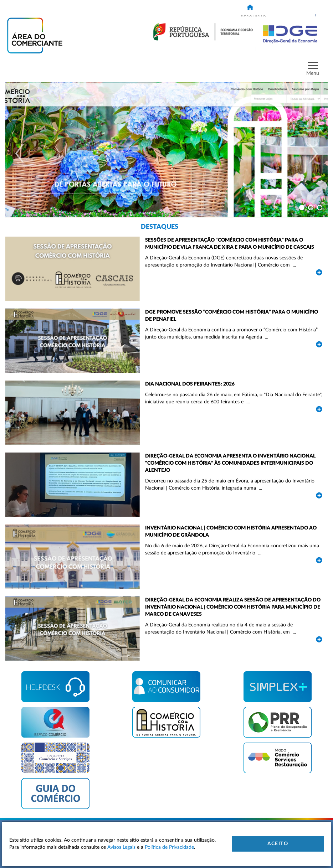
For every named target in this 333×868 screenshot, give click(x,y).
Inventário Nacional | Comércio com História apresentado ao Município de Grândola (231, 532)
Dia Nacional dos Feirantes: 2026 (190, 384)
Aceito (278, 844)
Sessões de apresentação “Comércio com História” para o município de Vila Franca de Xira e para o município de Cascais (230, 244)
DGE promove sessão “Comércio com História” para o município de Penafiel (232, 316)
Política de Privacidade (169, 847)
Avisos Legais (121, 847)
